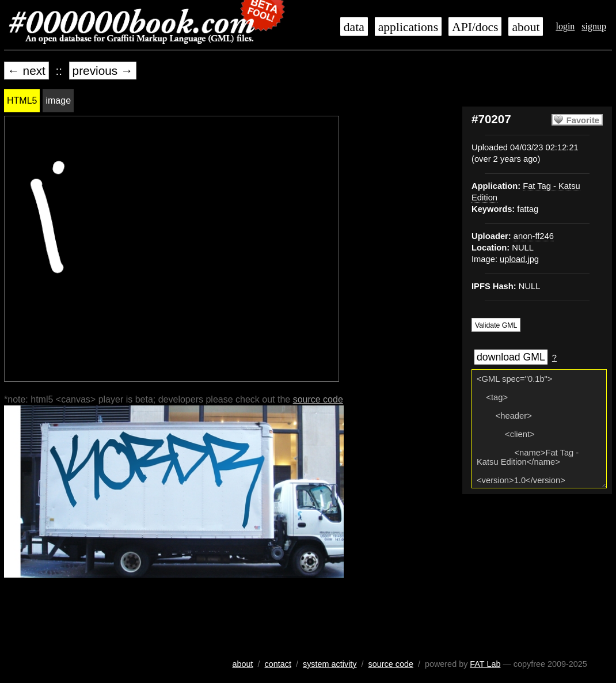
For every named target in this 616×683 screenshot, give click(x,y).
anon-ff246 (534, 236)
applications (408, 27)
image (58, 100)
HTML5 (22, 100)
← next (26, 71)
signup (594, 26)
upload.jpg (519, 259)
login (565, 26)
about (526, 27)
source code (318, 399)
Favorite (583, 120)
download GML (511, 357)
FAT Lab (485, 664)
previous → (103, 71)
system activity (330, 664)
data (354, 27)
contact (278, 664)
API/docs (475, 27)
